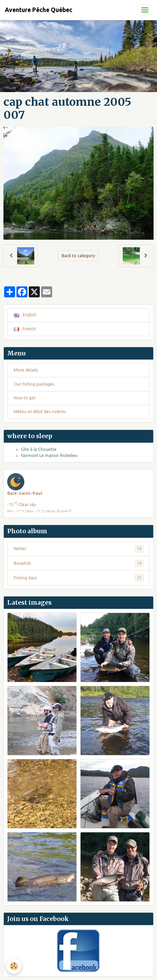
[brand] (39, 10)
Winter (79, 549)
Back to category (78, 256)
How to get (25, 398)
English (25, 315)
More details (26, 370)
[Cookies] (14, 966)
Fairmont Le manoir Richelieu (49, 455)
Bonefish (79, 563)
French (25, 329)
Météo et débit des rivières (40, 412)
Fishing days (79, 578)
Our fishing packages (34, 384)
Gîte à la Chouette (39, 449)
